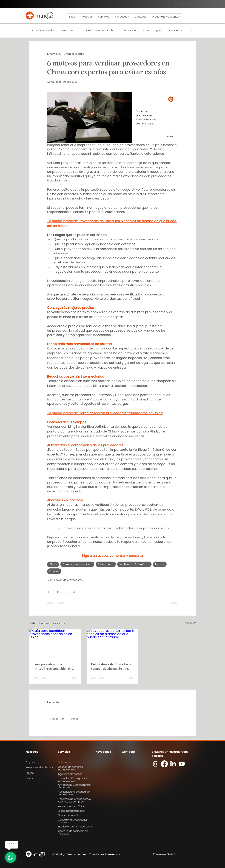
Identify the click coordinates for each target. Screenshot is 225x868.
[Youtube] (182, 764)
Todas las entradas (42, 30)
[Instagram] (156, 764)
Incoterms (176, 30)
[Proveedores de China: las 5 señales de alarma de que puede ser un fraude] (112, 644)
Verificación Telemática (134, 564)
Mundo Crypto (153, 30)
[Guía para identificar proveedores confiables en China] (55, 644)
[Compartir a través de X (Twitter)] (57, 592)
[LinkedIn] (173, 764)
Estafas (160, 564)
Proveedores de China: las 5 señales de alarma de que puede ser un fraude (111, 667)
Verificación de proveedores (65, 580)
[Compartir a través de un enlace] (75, 592)
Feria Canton (71, 30)
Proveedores (106, 564)
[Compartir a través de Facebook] (49, 592)
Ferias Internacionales (101, 30)
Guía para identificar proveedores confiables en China (53, 667)
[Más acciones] (176, 54)
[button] (87, 15)
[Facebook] (164, 764)
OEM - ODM (129, 30)
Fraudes (54, 571)
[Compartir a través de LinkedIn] (66, 592)
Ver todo (190, 623)
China (53, 564)
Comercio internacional (77, 564)
